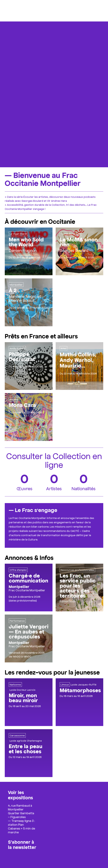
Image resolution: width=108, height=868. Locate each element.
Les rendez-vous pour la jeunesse (52, 672)
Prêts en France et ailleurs (41, 336)
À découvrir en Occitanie (40, 221)
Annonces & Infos (29, 557)
